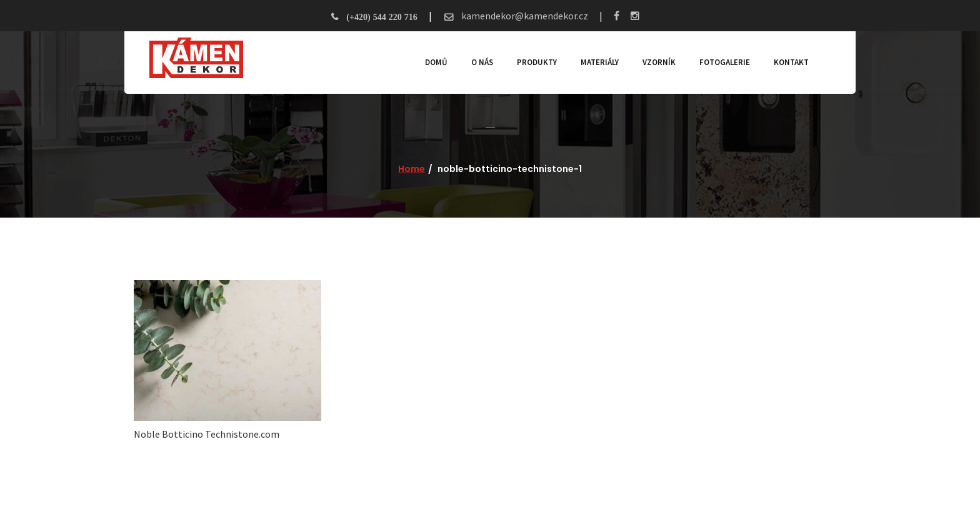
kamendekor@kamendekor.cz (524, 16)
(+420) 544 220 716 (382, 17)
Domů (436, 62)
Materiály (600, 62)
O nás (482, 62)
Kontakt (791, 62)
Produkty (537, 62)
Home (412, 169)
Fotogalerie (725, 62)
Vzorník (659, 62)
